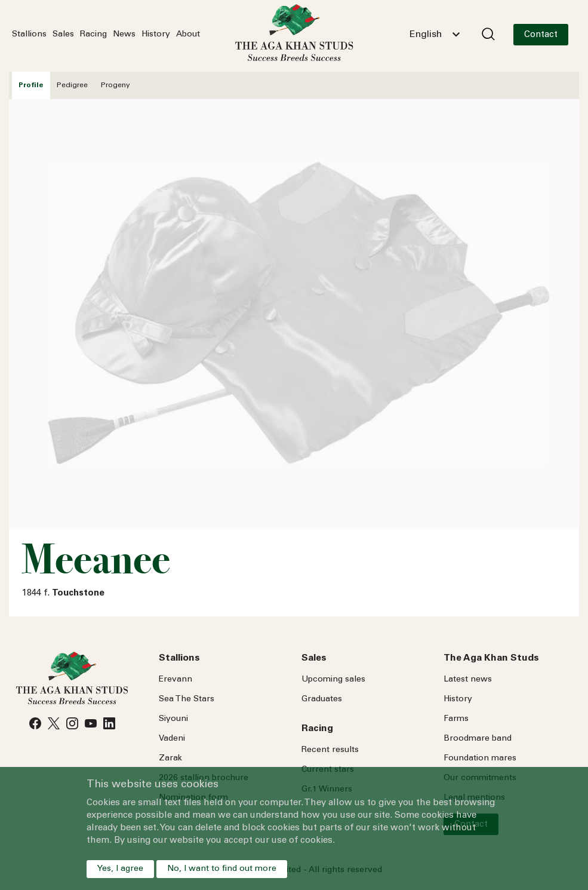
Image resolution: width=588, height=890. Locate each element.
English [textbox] (426, 35)
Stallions (29, 35)
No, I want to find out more (222, 869)
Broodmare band (478, 739)
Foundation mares (480, 759)
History (156, 35)
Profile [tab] (31, 85)
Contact (541, 35)
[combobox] (435, 35)
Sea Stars (187, 699)
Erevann (176, 680)
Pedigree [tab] (72, 85)
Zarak (170, 759)
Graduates (322, 699)
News (124, 35)
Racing (93, 35)
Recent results (330, 750)
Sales (63, 35)
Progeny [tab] (116, 85)
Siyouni (173, 719)
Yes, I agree (120, 869)
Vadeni (172, 739)
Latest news (468, 680)
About (188, 35)
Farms (456, 719)
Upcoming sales (333, 680)
